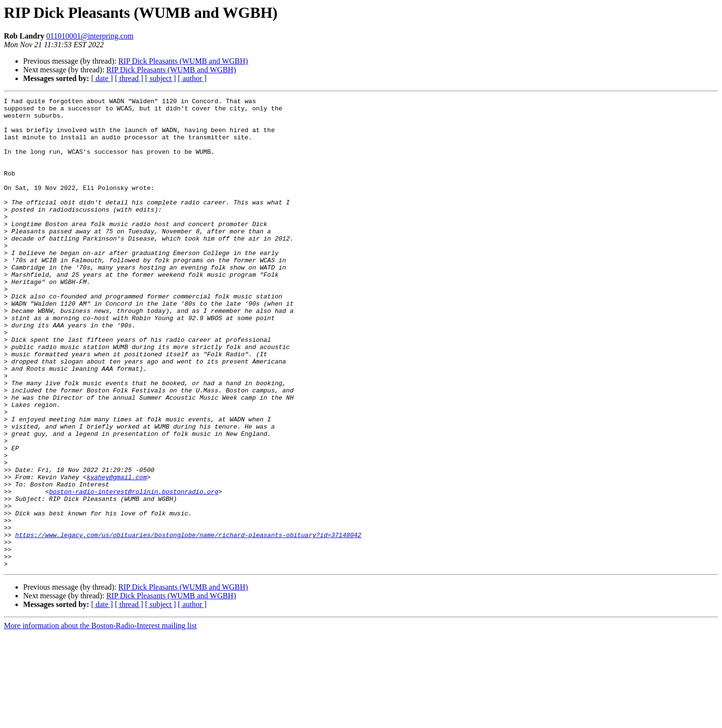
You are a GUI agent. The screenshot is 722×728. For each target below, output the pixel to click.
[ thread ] (129, 78)
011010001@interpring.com (90, 36)
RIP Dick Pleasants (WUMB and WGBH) (183, 61)
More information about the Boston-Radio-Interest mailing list (100, 720)
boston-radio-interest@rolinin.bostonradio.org (134, 571)
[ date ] (102, 78)
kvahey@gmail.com (117, 553)
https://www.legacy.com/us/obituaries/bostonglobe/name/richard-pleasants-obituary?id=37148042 (188, 623)
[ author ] (192, 78)
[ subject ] (161, 78)
